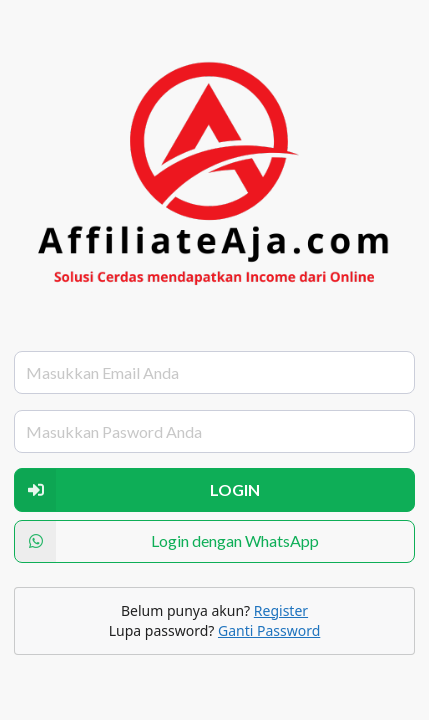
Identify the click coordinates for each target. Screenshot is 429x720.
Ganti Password (269, 630)
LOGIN (137, 489)
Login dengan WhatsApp (167, 541)
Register (281, 610)
